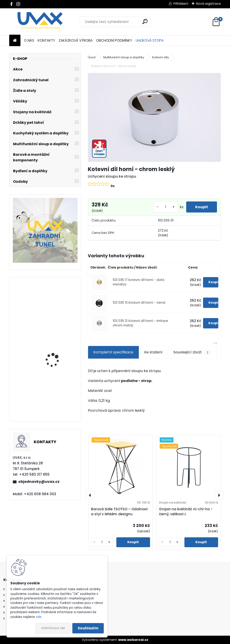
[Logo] (40, 22)
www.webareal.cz (133, 640)
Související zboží (192, 352)
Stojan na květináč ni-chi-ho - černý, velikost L (186, 512)
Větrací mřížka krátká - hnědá (57, 347)
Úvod (92, 57)
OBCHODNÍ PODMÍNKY (114, 40)
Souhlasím (88, 628)
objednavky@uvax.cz (39, 482)
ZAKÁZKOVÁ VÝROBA (76, 40)
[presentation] (90, 495)
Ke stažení (153, 352)
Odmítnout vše (53, 628)
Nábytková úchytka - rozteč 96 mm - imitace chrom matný (57, 399)
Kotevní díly (160, 57)
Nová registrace (208, 4)
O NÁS (29, 40)
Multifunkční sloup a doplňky (124, 57)
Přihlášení (181, 4)
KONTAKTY (46, 40)
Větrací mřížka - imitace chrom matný (58, 305)
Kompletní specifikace (113, 352)
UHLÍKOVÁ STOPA (150, 40)
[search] (145, 21)
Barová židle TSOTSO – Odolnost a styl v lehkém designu (119, 512)
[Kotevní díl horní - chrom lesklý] (154, 117)
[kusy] (166, 207)
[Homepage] (15, 41)
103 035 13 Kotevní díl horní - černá (139, 303)
